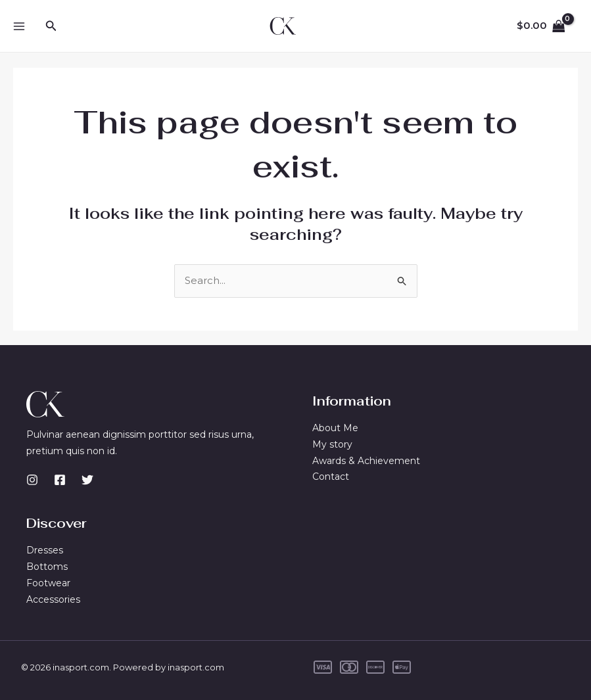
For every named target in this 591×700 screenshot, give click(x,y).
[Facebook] (60, 480)
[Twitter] (87, 480)
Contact (331, 477)
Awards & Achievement (366, 461)
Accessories (53, 599)
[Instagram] (32, 480)
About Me (335, 428)
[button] (51, 26)
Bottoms (47, 567)
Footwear (48, 583)
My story (332, 444)
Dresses (45, 550)
